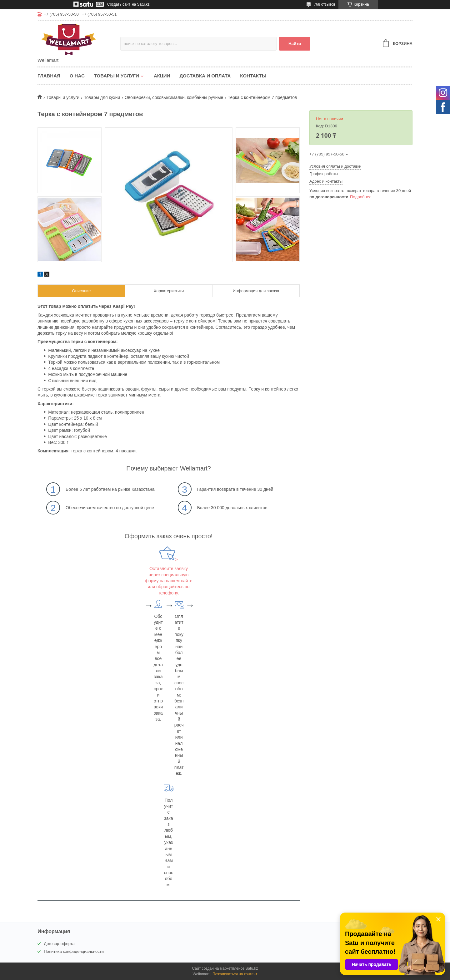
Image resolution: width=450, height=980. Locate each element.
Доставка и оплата (205, 76)
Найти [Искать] (295, 44)
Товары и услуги (117, 76)
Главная (49, 76)
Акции (162, 76)
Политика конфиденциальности (74, 951)
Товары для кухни (102, 97)
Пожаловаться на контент (235, 974)
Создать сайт (119, 4)
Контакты (253, 76)
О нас (77, 76)
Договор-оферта (59, 944)
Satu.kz (252, 968)
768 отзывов (325, 4)
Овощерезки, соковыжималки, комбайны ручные (174, 97)
